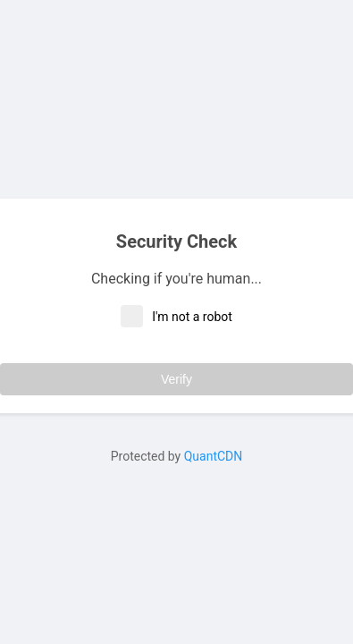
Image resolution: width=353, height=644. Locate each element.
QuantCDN (214, 456)
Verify (176, 379)
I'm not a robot (176, 316)
